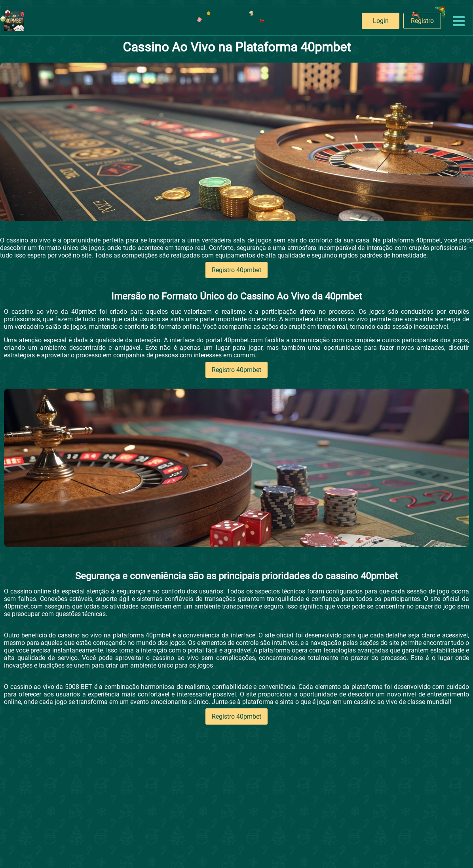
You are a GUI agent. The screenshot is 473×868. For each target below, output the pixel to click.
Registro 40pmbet (236, 270)
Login (381, 21)
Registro (422, 21)
